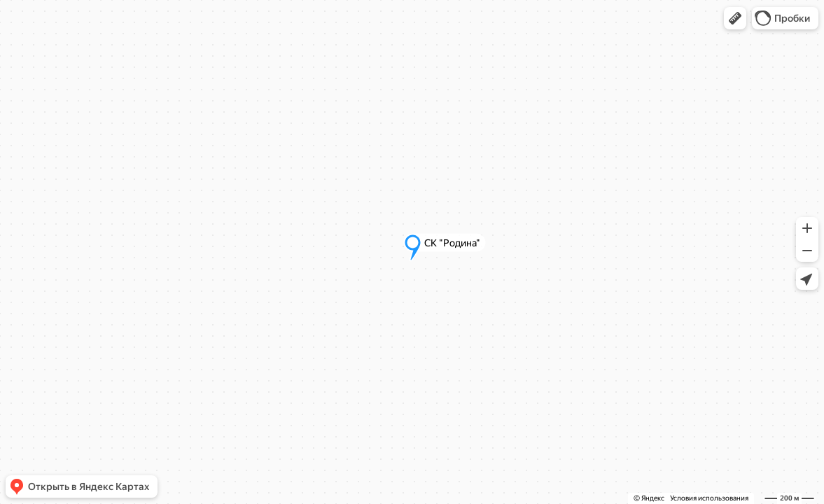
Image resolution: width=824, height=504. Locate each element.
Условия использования (709, 498)
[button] (735, 18)
